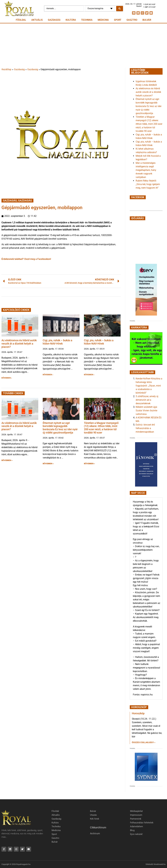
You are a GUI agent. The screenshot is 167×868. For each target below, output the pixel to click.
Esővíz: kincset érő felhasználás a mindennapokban (145, 428)
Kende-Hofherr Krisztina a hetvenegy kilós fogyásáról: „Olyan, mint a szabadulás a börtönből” (149, 386)
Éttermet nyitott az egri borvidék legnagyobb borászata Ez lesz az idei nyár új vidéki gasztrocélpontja (60, 428)
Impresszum (136, 815)
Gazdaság (54, 20)
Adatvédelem (136, 826)
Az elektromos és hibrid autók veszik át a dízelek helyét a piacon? (19, 343)
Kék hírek (95, 819)
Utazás (93, 815)
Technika (87, 20)
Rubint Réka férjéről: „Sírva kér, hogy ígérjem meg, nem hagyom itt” (148, 184)
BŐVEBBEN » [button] (7, 378)
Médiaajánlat (136, 811)
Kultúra (71, 20)
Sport (118, 20)
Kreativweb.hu (160, 864)
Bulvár (147, 20)
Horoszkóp (138, 713)
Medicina (103, 20)
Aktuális (37, 20)
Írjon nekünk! (136, 834)
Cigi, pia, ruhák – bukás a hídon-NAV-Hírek (57, 342)
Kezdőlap (7, 69)
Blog (132, 830)
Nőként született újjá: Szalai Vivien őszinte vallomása (147, 411)
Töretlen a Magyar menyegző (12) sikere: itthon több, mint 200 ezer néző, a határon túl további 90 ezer (101, 428)
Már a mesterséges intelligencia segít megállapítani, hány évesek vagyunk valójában (146, 170)
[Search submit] (120, 9)
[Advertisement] (83, 46)
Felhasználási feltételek (142, 823)
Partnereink (136, 819)
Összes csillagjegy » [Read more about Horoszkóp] (144, 742)
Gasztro (132, 20)
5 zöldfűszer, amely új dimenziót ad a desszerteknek (147, 400)
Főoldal (21, 20)
